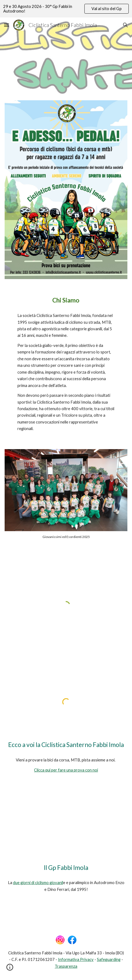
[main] (66, 300)
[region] (66, 9)
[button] (7, 25)
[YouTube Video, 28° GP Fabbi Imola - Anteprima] (66, 825)
